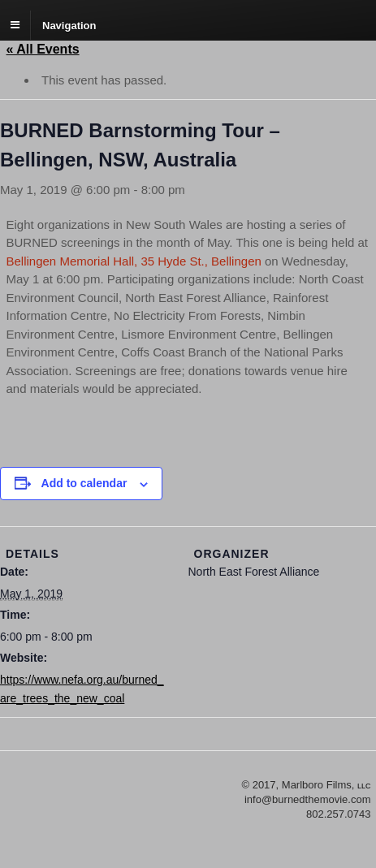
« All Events (43, 49)
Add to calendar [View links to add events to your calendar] (84, 483)
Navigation (69, 25)
